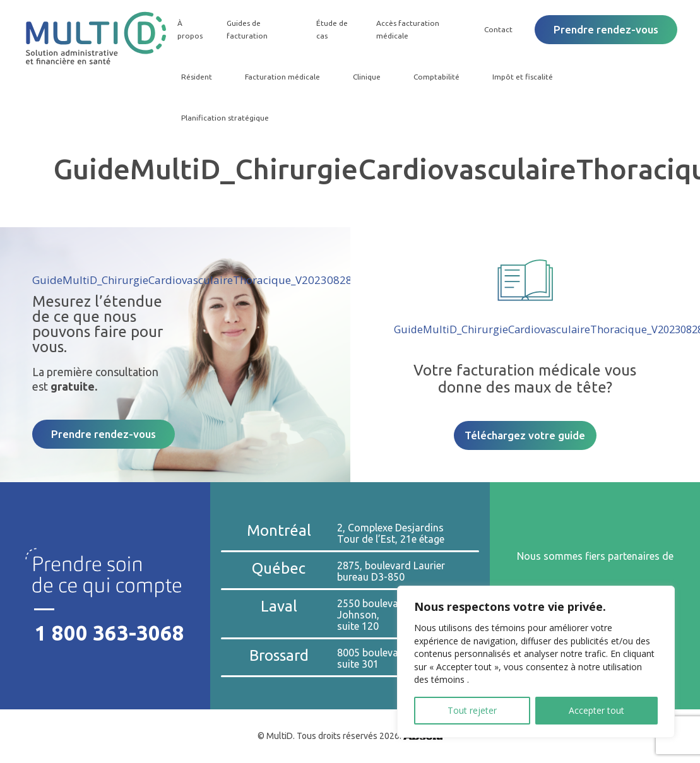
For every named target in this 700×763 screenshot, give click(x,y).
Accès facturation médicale (407, 29)
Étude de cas (331, 29)
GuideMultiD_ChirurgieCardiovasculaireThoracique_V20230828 (192, 280)
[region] (536, 662)
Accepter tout (596, 710)
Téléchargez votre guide (525, 435)
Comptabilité (435, 77)
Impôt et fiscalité (521, 77)
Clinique (365, 77)
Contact (498, 29)
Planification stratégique (223, 118)
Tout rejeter (472, 710)
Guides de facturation (245, 29)
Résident (195, 77)
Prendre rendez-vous (606, 29)
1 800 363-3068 (110, 633)
